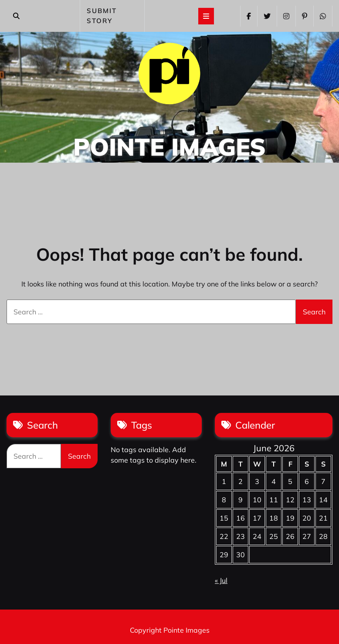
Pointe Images (169, 147)
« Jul (221, 580)
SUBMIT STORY (102, 16)
